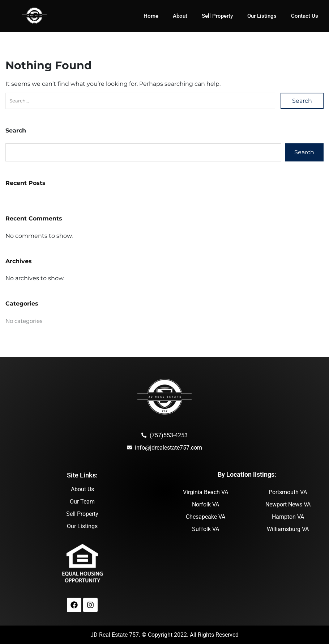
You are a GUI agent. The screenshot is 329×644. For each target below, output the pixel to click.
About (180, 16)
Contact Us (305, 16)
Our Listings (262, 16)
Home (151, 16)
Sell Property (217, 16)
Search (302, 101)
